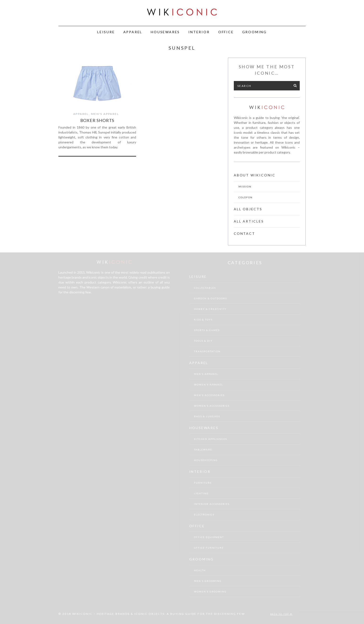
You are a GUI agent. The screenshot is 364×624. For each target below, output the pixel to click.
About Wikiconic (255, 175)
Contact (245, 233)
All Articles (249, 221)
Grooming (255, 32)
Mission (245, 186)
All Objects (248, 209)
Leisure (106, 32)
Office (226, 32)
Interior (199, 32)
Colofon (246, 197)
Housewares (165, 32)
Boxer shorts (97, 120)
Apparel (133, 32)
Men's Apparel (105, 114)
